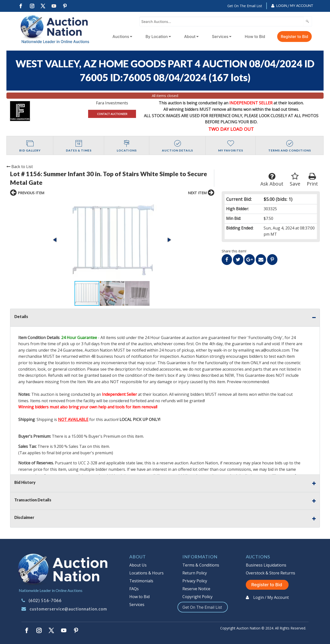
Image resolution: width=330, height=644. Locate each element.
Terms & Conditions (201, 565)
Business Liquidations (266, 565)
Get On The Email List (245, 6)
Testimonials (141, 581)
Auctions (121, 37)
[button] (55, 240)
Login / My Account (295, 6)
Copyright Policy (197, 597)
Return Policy (195, 573)
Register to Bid (295, 37)
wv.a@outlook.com (272, 350)
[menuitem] (122, 37)
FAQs (134, 589)
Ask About (272, 180)
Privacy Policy (195, 581)
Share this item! (234, 251)
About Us (138, 565)
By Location (157, 37)
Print (312, 180)
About (190, 37)
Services (220, 37)
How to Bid (255, 37)
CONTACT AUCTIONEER (112, 114)
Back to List (20, 167)
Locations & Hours (146, 573)
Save (295, 180)
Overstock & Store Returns (271, 573)
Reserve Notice (196, 589)
